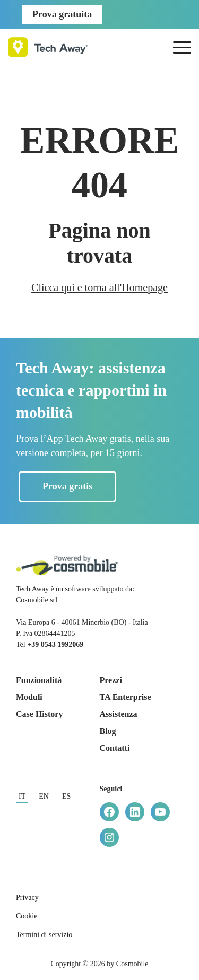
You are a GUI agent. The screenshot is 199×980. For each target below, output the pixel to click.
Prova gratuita (62, 14)
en (44, 796)
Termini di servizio (44, 935)
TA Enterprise (126, 697)
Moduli (29, 697)
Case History (39, 714)
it (22, 796)
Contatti (115, 748)
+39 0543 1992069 (55, 645)
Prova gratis (67, 486)
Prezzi (111, 680)
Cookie (27, 916)
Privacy (27, 898)
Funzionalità (39, 680)
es (66, 796)
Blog (108, 731)
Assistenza (119, 714)
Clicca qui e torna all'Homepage (99, 287)
